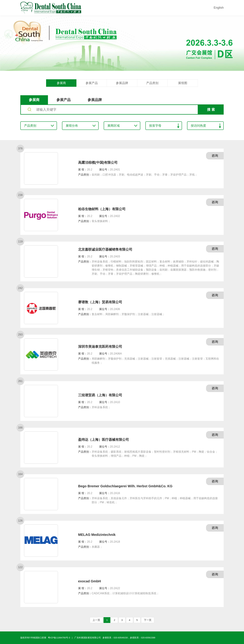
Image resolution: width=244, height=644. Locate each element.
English (219, 8)
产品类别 (152, 83)
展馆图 (183, 83)
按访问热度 (198, 126)
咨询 (214, 156)
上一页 (96, 620)
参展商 (61, 83)
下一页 (148, 620)
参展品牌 (122, 83)
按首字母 (155, 126)
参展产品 (92, 83)
